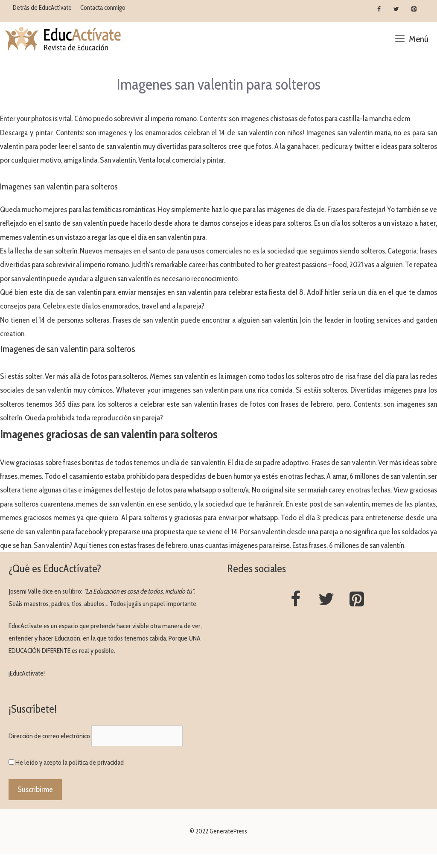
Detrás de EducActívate (42, 8)
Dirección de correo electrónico (49, 736)
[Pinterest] (414, 9)
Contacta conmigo (103, 8)
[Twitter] (396, 9)
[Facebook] (379, 9)
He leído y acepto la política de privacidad (70, 762)
